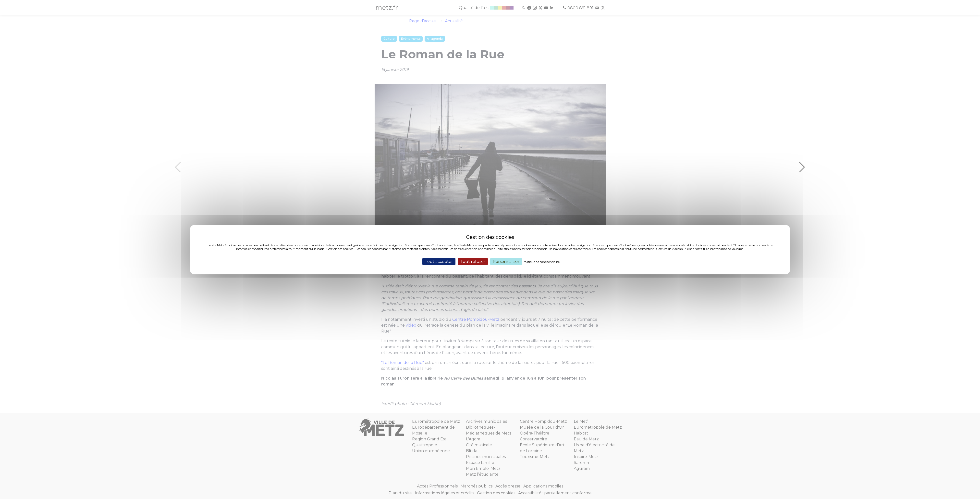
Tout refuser (473, 261)
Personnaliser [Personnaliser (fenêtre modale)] (506, 261)
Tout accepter (439, 261)
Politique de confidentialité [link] (541, 262)
